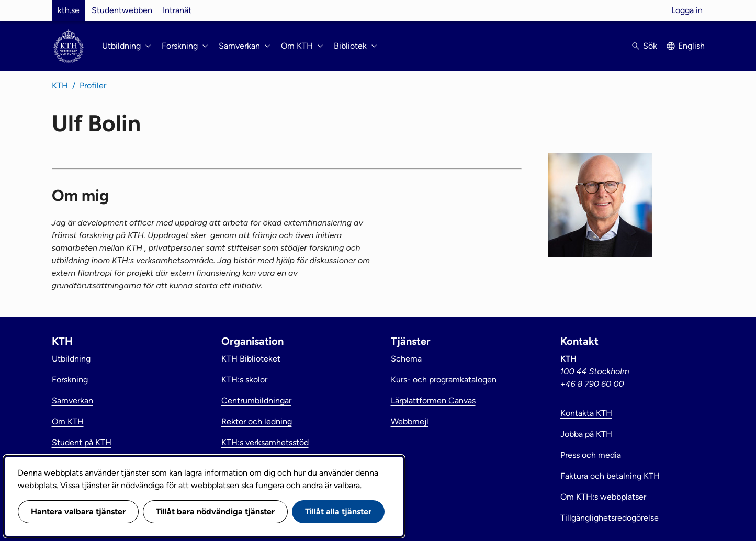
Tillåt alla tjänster (338, 511)
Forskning (70, 380)
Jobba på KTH (586, 434)
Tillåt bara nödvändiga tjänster (215, 511)
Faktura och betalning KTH (610, 476)
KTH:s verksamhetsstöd (265, 442)
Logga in (687, 10)
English (691, 46)
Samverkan (72, 401)
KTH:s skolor (244, 380)
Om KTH (68, 421)
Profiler (93, 86)
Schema (406, 359)
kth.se (69, 10)
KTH (60, 86)
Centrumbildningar (256, 401)
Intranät (177, 10)
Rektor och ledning (257, 421)
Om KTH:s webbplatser (603, 497)
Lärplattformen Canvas (433, 401)
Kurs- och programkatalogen (444, 380)
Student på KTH (82, 442)
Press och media (591, 455)
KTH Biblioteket (251, 359)
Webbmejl (410, 421)
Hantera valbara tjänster (78, 511)
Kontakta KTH (586, 413)
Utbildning (71, 359)
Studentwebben (122, 10)
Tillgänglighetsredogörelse (610, 518)
